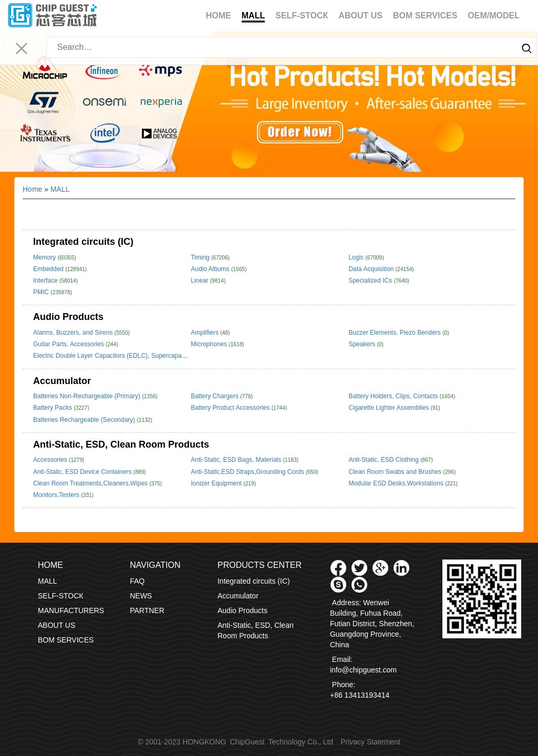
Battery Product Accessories (231, 408)
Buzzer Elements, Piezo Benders (395, 333)
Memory (45, 257)
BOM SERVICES (425, 15)
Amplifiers (205, 333)
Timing (201, 257)
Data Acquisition (372, 269)
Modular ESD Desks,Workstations (397, 483)
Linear (200, 281)
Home (219, 15)
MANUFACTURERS (71, 610)
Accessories (51, 460)
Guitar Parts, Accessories (69, 344)
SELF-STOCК (302, 15)
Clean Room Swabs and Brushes (396, 472)
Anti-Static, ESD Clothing (384, 460)
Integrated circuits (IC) (83, 242)
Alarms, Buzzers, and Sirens (74, 333)
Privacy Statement (370, 742)
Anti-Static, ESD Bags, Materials (237, 460)
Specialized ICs (371, 281)
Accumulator (62, 381)
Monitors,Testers (57, 495)
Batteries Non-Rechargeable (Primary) (87, 396)
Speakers (363, 344)
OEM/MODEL (494, 15)
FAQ (137, 581)
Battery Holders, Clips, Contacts (394, 396)
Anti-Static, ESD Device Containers (83, 472)
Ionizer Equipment (217, 483)
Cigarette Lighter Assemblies (389, 408)
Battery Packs (53, 408)
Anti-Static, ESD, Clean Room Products (121, 444)
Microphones (210, 344)
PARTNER (147, 610)
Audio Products (68, 317)
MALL (253, 17)
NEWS (141, 596)
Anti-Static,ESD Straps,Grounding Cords (248, 472)
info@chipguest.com (363, 670)
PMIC (42, 292)
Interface (46, 281)
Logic (357, 257)
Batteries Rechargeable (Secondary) (85, 420)
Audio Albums (211, 269)
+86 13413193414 (360, 695)
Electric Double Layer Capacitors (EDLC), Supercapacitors (116, 356)
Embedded (49, 269)
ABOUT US (360, 15)
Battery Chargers (215, 396)
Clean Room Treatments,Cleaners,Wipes (91, 483)
